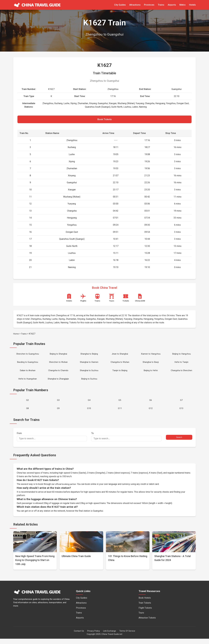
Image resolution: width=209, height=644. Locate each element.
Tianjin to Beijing (120, 373)
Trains (161, 5)
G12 (151, 413)
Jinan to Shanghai (120, 355)
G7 (181, 404)
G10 (89, 413)
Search (179, 443)
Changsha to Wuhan (120, 364)
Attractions (135, 5)
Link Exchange (110, 636)
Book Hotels (145, 603)
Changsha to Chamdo (58, 373)
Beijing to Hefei (151, 373)
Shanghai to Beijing (89, 355)
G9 (58, 413)
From (52, 442)
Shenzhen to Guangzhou (28, 355)
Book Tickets (105, 120)
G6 (151, 404)
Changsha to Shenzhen (181, 373)
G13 (181, 413)
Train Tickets (145, 608)
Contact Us (79, 636)
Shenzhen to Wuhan (58, 364)
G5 (120, 404)
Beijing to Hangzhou (181, 355)
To (126, 442)
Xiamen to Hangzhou (151, 355)
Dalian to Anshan (28, 373)
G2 (28, 404)
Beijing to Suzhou (89, 382)
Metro (183, 5)
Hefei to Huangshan (28, 382)
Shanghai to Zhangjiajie (58, 382)
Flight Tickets (145, 613)
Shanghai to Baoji (151, 364)
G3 (58, 404)
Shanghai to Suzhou (89, 373)
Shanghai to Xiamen (89, 364)
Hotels (192, 5)
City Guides (120, 5)
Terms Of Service (127, 636)
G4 (89, 404)
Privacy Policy (94, 636)
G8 (28, 413)
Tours (141, 618)
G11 (120, 413)
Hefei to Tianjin (181, 364)
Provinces (149, 5)
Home (16, 335)
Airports (172, 5)
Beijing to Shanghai (58, 355)
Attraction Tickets (147, 623)
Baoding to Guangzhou (28, 364)
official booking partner (66, 490)
